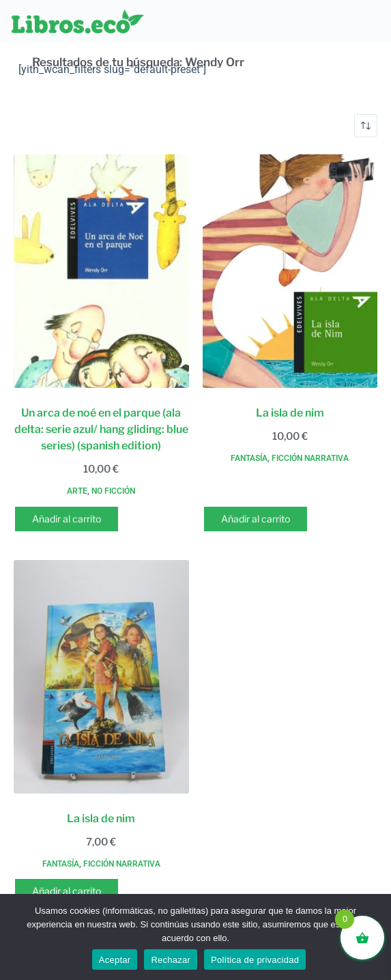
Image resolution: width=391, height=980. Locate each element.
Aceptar (115, 960)
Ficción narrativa (310, 458)
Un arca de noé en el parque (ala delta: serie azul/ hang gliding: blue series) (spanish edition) (101, 429)
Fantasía (249, 458)
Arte (77, 491)
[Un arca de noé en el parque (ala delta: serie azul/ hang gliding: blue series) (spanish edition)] (101, 271)
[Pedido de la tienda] (366, 126)
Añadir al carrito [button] (67, 519)
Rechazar (171, 960)
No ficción (113, 491)
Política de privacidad (255, 960)
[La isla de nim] (290, 271)
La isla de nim (290, 413)
